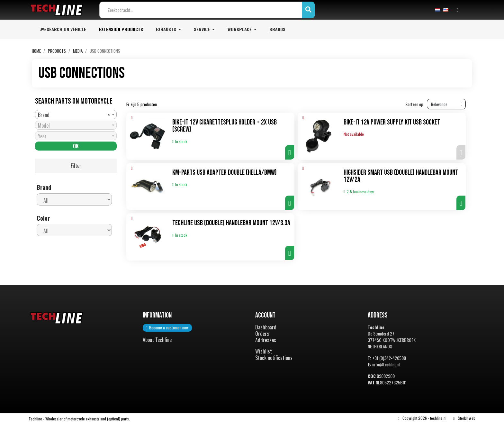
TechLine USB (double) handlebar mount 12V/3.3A (231, 223)
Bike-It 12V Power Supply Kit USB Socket (392, 123)
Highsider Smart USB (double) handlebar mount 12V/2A (401, 176)
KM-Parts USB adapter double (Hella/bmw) (225, 173)
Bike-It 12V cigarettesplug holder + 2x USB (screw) (225, 126)
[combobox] (76, 115)
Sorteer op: (415, 105)
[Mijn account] (457, 10)
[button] (290, 153)
